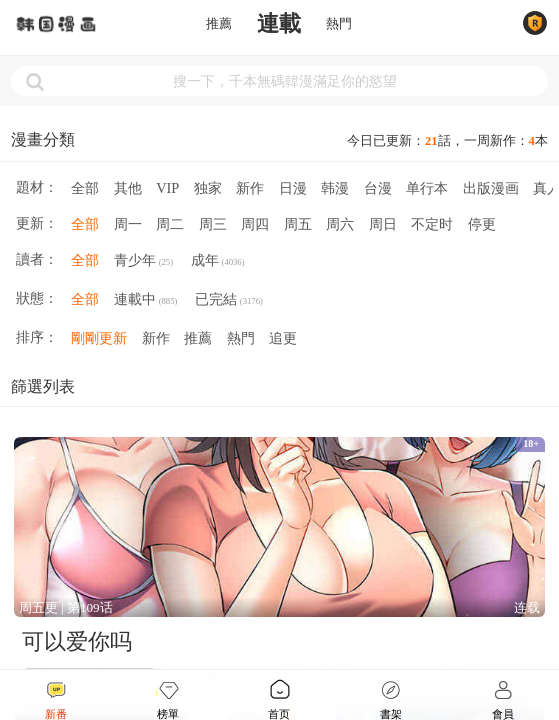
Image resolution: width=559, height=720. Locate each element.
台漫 (378, 188)
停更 (482, 224)
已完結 (229, 301)
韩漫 (335, 188)
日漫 (293, 188)
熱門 (339, 24)
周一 (128, 224)
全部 (85, 188)
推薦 (219, 24)
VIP (167, 188)
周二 (170, 224)
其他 (128, 188)
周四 (255, 224)
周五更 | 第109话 (66, 607)
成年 (218, 262)
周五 (298, 224)
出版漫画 (491, 188)
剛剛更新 (99, 338)
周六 (340, 224)
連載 (279, 24)
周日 (383, 224)
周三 (213, 224)
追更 (283, 338)
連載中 (146, 301)
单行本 (427, 188)
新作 (250, 188)
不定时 (432, 224)
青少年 (143, 262)
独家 (208, 188)
